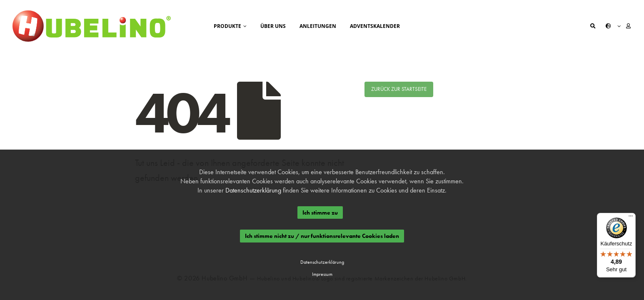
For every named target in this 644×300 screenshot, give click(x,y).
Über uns (273, 26)
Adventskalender (375, 26)
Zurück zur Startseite (399, 89)
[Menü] (631, 218)
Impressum (322, 274)
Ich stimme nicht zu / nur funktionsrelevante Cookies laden (322, 236)
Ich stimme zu (320, 212)
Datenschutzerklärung (253, 190)
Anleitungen (318, 26)
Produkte (227, 26)
